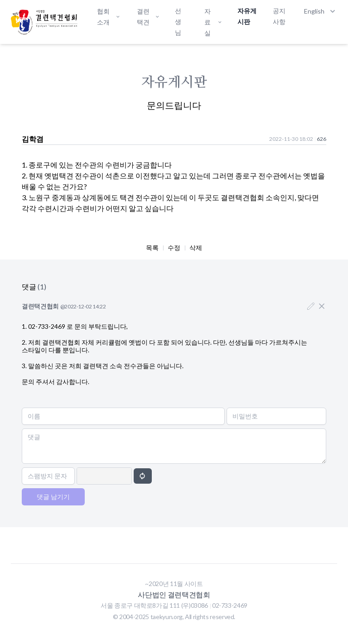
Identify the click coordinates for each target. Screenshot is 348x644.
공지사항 (279, 16)
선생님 (178, 22)
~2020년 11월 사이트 (174, 584)
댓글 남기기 (53, 497)
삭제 (196, 248)
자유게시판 (247, 16)
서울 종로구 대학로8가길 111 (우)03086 (155, 605)
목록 (152, 248)
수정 (174, 248)
